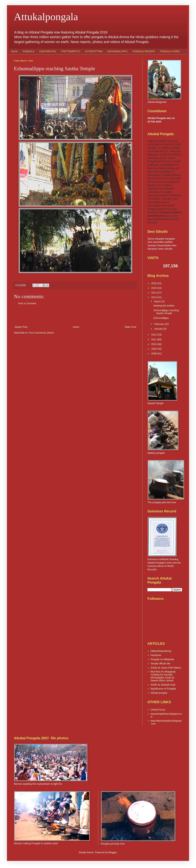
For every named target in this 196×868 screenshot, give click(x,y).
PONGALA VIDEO (170, 51)
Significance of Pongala (163, 689)
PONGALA (28, 51)
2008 (154, 354)
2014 (154, 293)
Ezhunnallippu (161, 318)
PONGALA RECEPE (144, 51)
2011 (154, 339)
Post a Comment (27, 303)
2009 (154, 349)
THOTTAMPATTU (71, 51)
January (159, 329)
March (158, 301)
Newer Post (21, 327)
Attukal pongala (159, 693)
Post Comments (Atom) (41, 333)
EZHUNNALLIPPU (117, 51)
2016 (154, 283)
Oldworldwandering (161, 651)
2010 (154, 344)
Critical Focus (158, 710)
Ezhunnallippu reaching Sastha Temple (166, 312)
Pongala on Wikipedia (162, 659)
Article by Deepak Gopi (163, 685)
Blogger (112, 852)
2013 (154, 297)
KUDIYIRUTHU (48, 51)
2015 (154, 288)
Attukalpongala (46, 17)
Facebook (156, 655)
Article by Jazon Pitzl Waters (166, 668)
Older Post (130, 327)
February (159, 324)
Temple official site (160, 663)
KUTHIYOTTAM (94, 51)
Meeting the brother (164, 306)
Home (14, 51)
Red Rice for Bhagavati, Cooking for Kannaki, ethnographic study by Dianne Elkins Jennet (163, 676)
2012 (154, 335)
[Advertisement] (75, 315)
